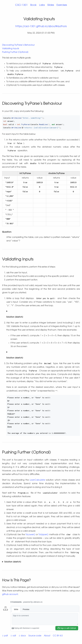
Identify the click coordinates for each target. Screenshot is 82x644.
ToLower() (30, 535)
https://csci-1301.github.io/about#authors (41, 27)
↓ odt (13, 636)
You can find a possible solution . (41, 562)
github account (10, 594)
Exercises (62, 5)
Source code (35, 636)
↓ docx (22, 636)
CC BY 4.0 (58, 636)
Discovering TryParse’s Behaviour (18, 45)
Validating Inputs (11, 49)
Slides (51, 5)
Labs (42, 5)
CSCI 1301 (21, 5)
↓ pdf (5, 636)
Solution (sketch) (13, 562)
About (47, 636)
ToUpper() (43, 535)
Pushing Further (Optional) (15, 52)
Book (33, 5)
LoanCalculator (38, 480)
